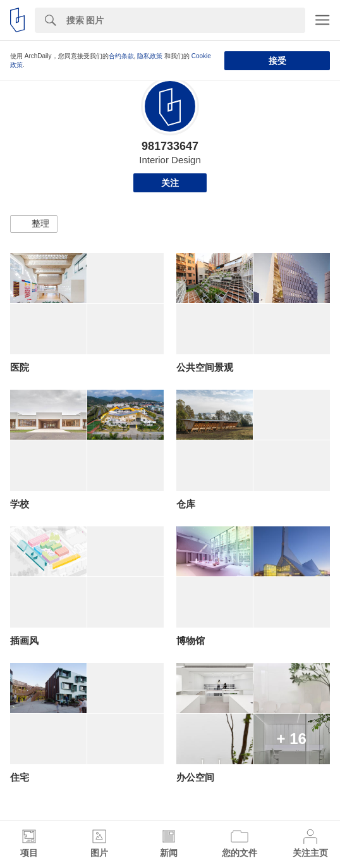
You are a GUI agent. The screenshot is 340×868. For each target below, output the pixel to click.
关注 (170, 183)
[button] (34, 224)
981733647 (170, 146)
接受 (277, 61)
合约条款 (121, 56)
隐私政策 (150, 56)
